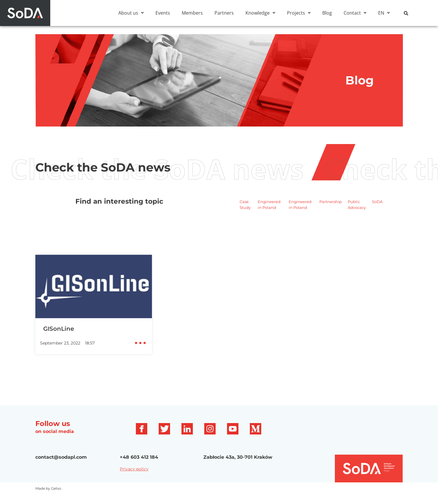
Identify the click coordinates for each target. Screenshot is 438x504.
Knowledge (260, 13)
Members (192, 13)
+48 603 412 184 (139, 466)
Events (163, 13)
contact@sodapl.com (61, 466)
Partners (224, 13)
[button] (131, 13)
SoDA (377, 211)
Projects (299, 13)
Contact (355, 13)
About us (131, 13)
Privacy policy (134, 478)
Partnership (331, 211)
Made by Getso (48, 498)
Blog (327, 13)
